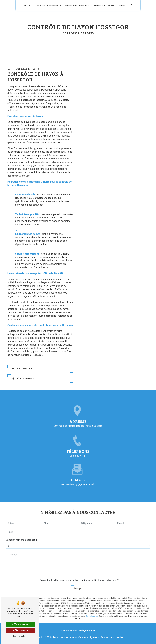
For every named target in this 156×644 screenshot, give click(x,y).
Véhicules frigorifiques (77, 5)
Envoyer (78, 583)
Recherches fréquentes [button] (78, 630)
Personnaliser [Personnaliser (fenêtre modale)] (20, 636)
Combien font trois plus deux (21, 535)
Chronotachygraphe (103, 5)
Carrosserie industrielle (48, 5)
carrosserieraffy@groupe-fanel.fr (78, 479)
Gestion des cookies (112, 637)
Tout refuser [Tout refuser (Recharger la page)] (20, 630)
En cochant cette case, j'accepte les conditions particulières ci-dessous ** (80, 575)
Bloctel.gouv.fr (92, 611)
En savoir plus (21, 369)
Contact (122, 5)
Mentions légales (87, 637)
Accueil (28, 5)
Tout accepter (20, 624)
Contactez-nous (22, 378)
